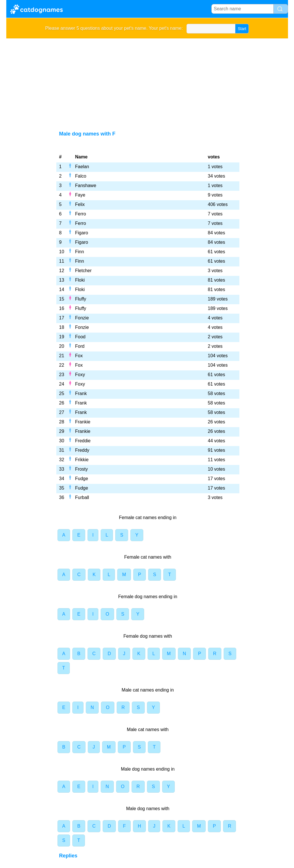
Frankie (83, 422)
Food (80, 337)
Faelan (82, 167)
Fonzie (82, 318)
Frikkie (82, 460)
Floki (80, 280)
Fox (79, 356)
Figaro (82, 233)
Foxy (80, 375)
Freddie (83, 441)
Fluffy (81, 299)
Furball (82, 497)
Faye (80, 195)
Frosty (82, 469)
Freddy (82, 450)
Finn (80, 252)
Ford (80, 346)
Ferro (81, 214)
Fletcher (84, 271)
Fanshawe (86, 185)
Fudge (82, 479)
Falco (81, 176)
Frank (81, 393)
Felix (80, 204)
